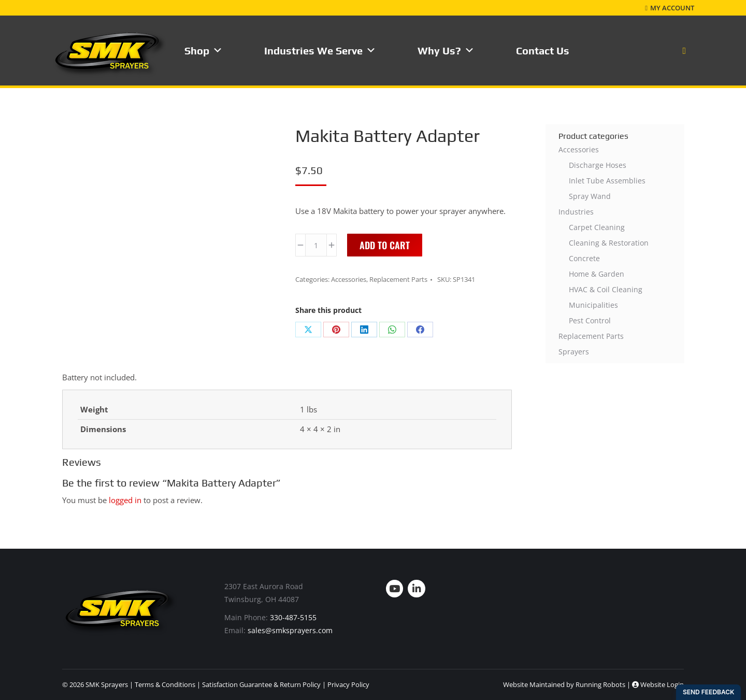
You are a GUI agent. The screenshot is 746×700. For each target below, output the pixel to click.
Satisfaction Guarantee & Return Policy (261, 684)
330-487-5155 (293, 617)
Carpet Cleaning (597, 227)
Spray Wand (590, 196)
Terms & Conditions (165, 684)
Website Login (658, 684)
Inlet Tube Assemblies (607, 181)
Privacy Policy (348, 684)
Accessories (349, 279)
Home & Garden (597, 274)
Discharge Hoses (598, 165)
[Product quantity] (316, 245)
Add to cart (385, 245)
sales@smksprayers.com (290, 630)
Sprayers (574, 352)
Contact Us (543, 51)
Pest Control (590, 320)
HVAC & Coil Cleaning (606, 289)
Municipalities (593, 305)
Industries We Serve (320, 51)
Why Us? (446, 51)
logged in (125, 500)
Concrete (584, 258)
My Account (670, 8)
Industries (576, 212)
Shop (204, 51)
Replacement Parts (398, 279)
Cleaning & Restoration (609, 243)
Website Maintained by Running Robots (564, 684)
